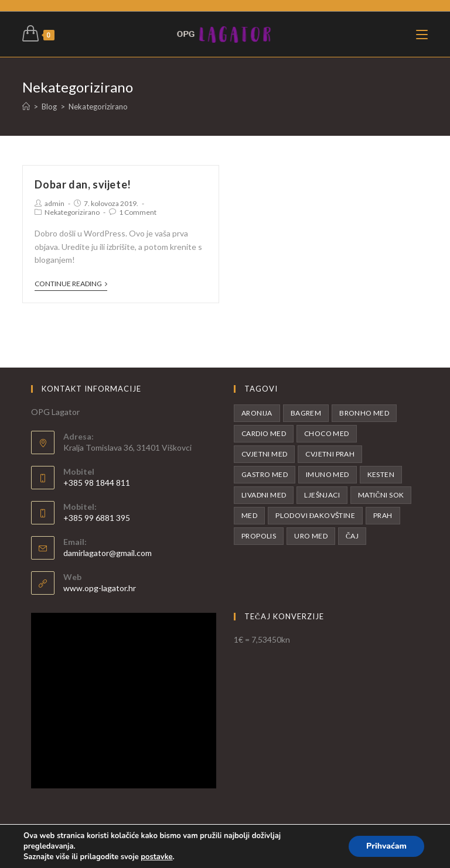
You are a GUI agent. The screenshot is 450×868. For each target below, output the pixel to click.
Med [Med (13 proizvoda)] (249, 515)
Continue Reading (71, 284)
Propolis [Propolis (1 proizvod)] (259, 536)
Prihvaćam (386, 846)
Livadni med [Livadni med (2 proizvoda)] (264, 495)
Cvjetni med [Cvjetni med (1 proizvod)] (264, 454)
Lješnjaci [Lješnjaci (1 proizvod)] (322, 495)
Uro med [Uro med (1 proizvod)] (311, 536)
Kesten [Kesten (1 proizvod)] (381, 474)
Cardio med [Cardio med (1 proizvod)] (264, 433)
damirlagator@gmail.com (108, 553)
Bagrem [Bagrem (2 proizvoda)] (306, 413)
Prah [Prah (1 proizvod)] (383, 515)
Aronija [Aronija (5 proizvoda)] (257, 413)
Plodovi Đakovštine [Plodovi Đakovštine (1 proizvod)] (315, 515)
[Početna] (26, 107)
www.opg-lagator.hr (100, 588)
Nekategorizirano (72, 212)
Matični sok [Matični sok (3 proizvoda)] (381, 495)
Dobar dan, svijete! (83, 184)
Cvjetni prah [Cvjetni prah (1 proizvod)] (330, 454)
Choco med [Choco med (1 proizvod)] (327, 433)
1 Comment (138, 212)
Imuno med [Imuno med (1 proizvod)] (328, 474)
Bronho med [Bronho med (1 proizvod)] (364, 413)
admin (54, 203)
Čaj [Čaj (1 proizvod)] (352, 536)
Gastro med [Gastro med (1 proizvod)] (265, 474)
